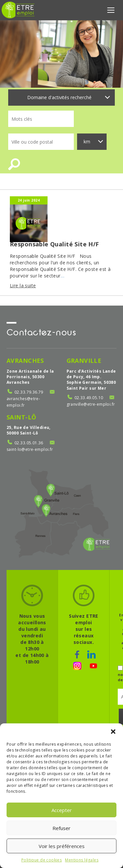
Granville (84, 361)
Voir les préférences (62, 846)
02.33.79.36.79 (29, 392)
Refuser (61, 828)
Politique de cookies (41, 860)
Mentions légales (82, 860)
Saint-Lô (21, 417)
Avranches (25, 361)
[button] (113, 732)
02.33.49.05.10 (89, 398)
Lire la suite (23, 285)
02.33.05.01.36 (29, 443)
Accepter (62, 810)
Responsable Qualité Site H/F (54, 244)
